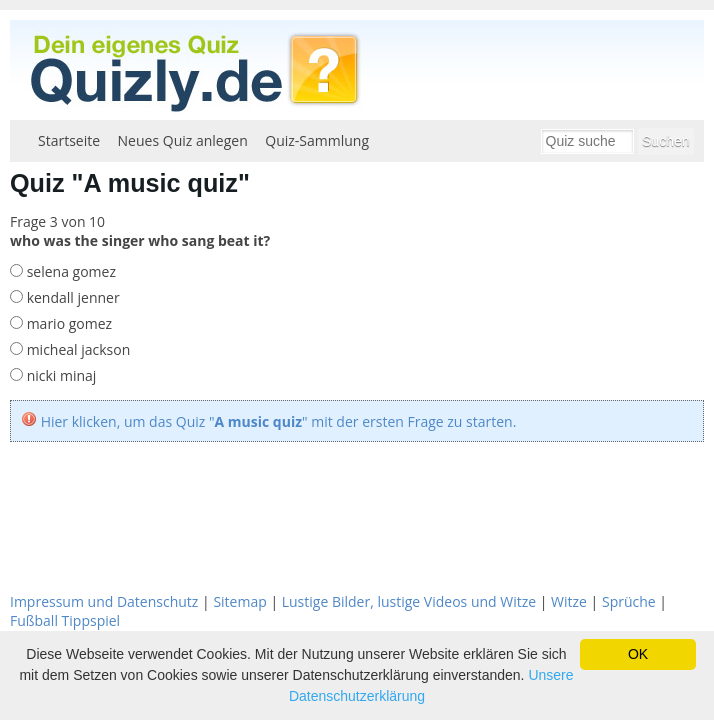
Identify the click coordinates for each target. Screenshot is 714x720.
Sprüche (629, 601)
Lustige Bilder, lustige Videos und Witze (409, 601)
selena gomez (69, 271)
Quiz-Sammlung (317, 140)
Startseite (69, 140)
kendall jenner (71, 297)
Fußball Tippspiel (65, 620)
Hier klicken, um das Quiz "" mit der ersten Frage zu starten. (279, 421)
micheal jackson (76, 349)
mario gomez (67, 323)
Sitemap (239, 601)
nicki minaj (59, 375)
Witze (569, 601)
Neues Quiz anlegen (183, 140)
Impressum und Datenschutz (104, 601)
